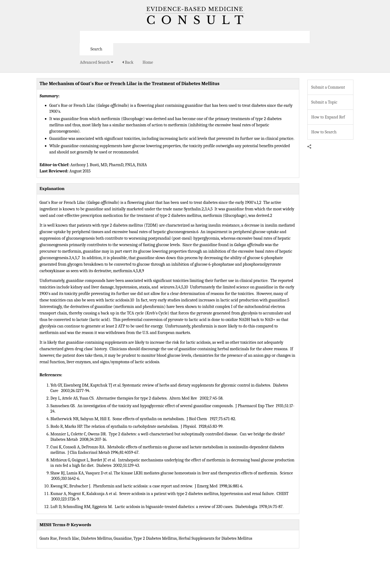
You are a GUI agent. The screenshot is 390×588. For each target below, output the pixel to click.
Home (148, 62)
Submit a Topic (324, 102)
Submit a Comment (328, 87)
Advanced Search (97, 62)
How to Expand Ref (328, 117)
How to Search (324, 132)
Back (128, 62)
